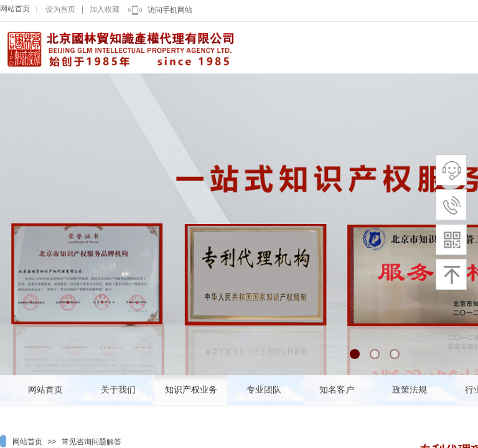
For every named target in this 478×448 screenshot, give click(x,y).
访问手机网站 (170, 10)
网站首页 (15, 9)
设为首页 (60, 9)
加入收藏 (105, 9)
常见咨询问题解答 (91, 442)
